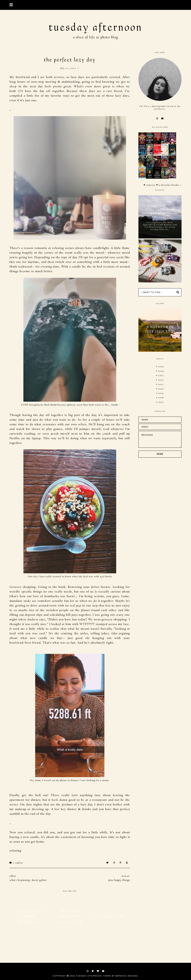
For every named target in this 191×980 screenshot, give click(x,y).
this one (15, 262)
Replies (16, 863)
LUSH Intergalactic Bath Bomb (39, 404)
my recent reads (160, 127)
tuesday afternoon (96, 27)
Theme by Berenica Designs (121, 976)
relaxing (15, 850)
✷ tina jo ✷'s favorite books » (162, 185)
